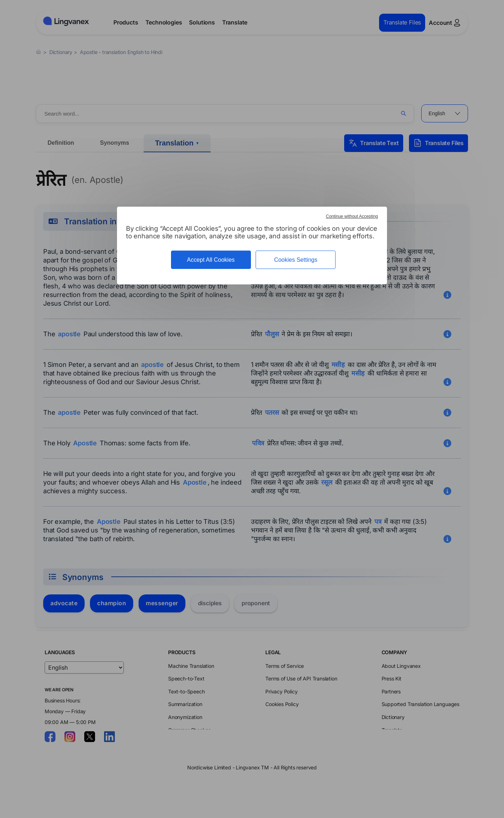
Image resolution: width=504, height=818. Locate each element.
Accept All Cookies (211, 260)
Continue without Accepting (352, 216)
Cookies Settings (296, 260)
